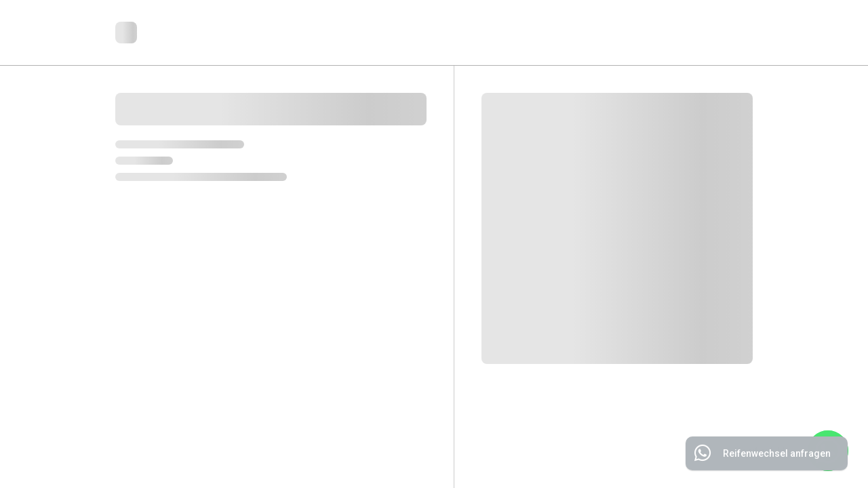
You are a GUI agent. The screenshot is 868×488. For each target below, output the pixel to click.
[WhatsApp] (828, 451)
